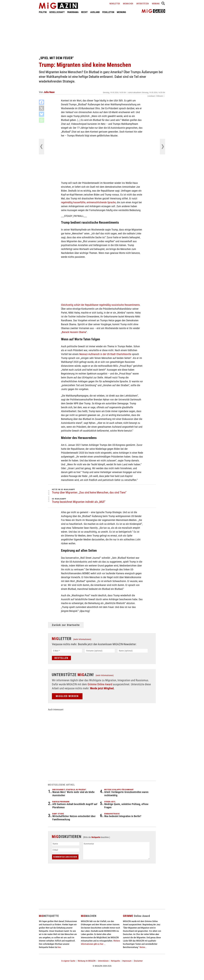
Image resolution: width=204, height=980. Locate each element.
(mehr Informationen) (82, 639)
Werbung (156, 4)
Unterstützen (142, 4)
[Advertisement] (102, 35)
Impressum (127, 961)
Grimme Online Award (100, 684)
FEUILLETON (108, 12)
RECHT (84, 12)
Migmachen (128, 4)
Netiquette (96, 837)
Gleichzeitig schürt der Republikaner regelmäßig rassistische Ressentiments (100, 305)
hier (59, 947)
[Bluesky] (42, 114)
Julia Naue (49, 92)
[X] (42, 108)
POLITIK (43, 12)
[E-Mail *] (67, 651)
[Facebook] (42, 102)
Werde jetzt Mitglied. (102, 688)
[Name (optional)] (133, 651)
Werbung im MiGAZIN (87, 961)
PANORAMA (73, 12)
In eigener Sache (68, 961)
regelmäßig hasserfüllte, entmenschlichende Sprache (88, 202)
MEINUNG (121, 12)
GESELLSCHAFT (57, 12)
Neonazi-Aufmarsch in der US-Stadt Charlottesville (105, 354)
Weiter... (143, 947)
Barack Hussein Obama (74, 332)
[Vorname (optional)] (100, 651)
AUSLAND (95, 12)
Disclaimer (138, 961)
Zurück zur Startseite (66, 625)
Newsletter (115, 4)
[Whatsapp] (42, 120)
